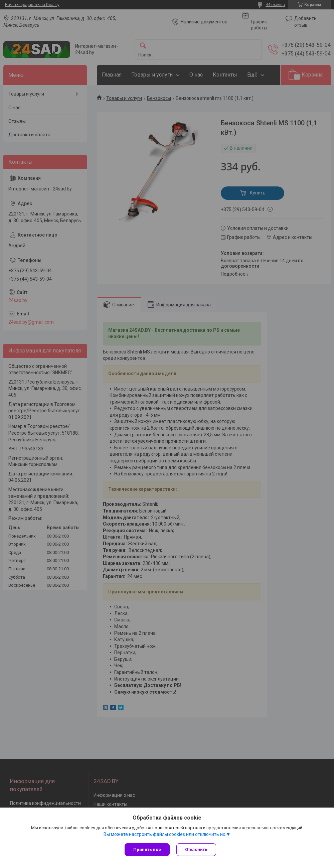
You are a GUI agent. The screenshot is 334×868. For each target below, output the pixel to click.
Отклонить (196, 849)
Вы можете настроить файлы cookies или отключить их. (165, 834)
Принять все (147, 849)
